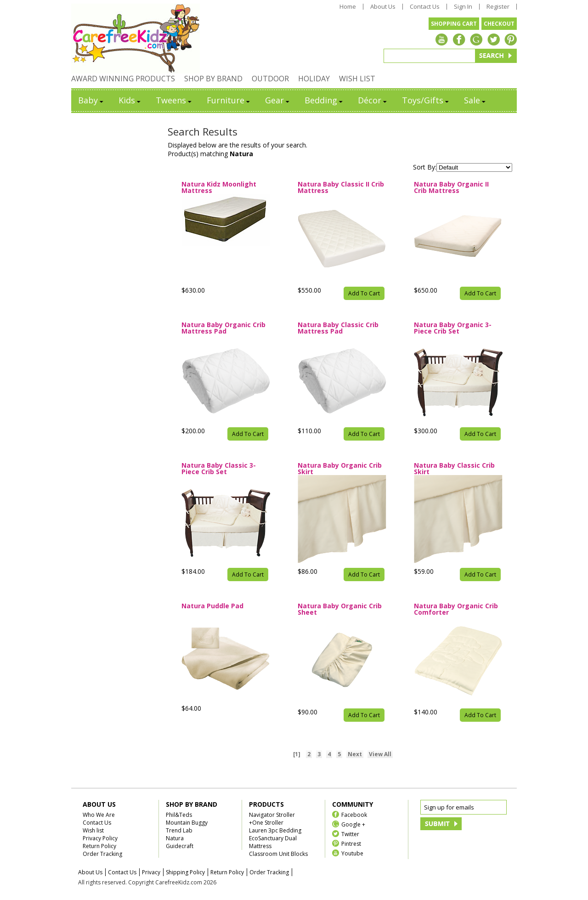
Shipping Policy (185, 872)
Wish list (93, 830)
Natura (175, 838)
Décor (373, 100)
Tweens (174, 100)
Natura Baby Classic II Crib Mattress (341, 187)
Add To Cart (364, 293)
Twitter (350, 834)
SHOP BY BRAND (213, 79)
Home (348, 7)
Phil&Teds (179, 815)
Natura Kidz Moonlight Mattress (219, 187)
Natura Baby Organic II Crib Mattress (451, 187)
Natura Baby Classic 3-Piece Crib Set (219, 469)
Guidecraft (180, 846)
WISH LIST (357, 79)
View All (380, 754)
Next (355, 754)
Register (498, 7)
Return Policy (99, 846)
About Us (383, 7)
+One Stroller (266, 823)
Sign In (463, 7)
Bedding (324, 100)
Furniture (229, 100)
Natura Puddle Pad (212, 606)
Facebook (354, 814)
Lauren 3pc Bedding (275, 830)
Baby (91, 100)
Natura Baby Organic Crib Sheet (340, 609)
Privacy (151, 872)
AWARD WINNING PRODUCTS (123, 79)
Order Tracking (102, 854)
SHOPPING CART (454, 24)
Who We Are (99, 815)
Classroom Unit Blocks (278, 854)
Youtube (352, 853)
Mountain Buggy (187, 823)
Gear (278, 100)
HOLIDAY (314, 79)
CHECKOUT (499, 24)
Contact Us (425, 7)
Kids (130, 100)
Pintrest (351, 843)
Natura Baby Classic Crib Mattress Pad (338, 328)
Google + (353, 824)
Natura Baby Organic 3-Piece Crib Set (453, 328)
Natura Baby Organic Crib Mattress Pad (223, 328)
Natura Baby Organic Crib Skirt (340, 469)
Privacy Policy (100, 838)
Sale (475, 100)
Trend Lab (179, 830)
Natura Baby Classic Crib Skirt (454, 469)
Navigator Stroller (272, 815)
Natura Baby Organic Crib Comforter (456, 609)
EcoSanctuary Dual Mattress (273, 842)
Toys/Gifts (426, 100)
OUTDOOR (270, 79)
